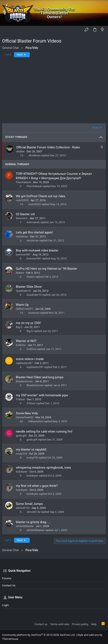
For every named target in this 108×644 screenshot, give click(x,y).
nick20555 (22, 200)
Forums (7, 578)
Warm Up (22, 305)
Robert (20, 273)
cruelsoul (34, 313)
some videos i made (30, 359)
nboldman (34, 155)
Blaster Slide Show (29, 287)
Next (22, 55)
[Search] (102, 13)
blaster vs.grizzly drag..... (33, 522)
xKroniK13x (23, 508)
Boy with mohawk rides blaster (37, 250)
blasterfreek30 (25, 417)
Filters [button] (96, 128)
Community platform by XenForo (39, 635)
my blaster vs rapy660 (31, 450)
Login (5, 605)
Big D (19, 327)
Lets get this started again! (34, 232)
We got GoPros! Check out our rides (41, 196)
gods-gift (21, 436)
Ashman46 (33, 222)
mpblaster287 (24, 363)
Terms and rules (60, 624)
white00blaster (25, 526)
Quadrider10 (23, 291)
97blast (20, 399)
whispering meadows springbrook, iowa (43, 468)
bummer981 (23, 255)
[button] (6, 30)
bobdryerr (22, 472)
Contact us (9, 585)
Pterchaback (24, 182)
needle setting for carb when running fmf (44, 431)
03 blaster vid (25, 214)
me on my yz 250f (28, 323)
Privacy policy (80, 624)
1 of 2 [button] (8, 55)
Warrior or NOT (26, 341)
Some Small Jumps (29, 504)
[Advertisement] (54, 92)
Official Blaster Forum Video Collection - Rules (48, 147)
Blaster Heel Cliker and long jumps (40, 377)
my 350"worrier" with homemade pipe (42, 395)
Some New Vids (27, 413)
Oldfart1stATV (24, 309)
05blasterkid (36, 421)
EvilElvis (21, 345)
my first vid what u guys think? (37, 486)
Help (94, 624)
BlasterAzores (24, 381)
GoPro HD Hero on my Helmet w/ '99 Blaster (46, 269)
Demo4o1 (22, 218)
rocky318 (21, 454)
